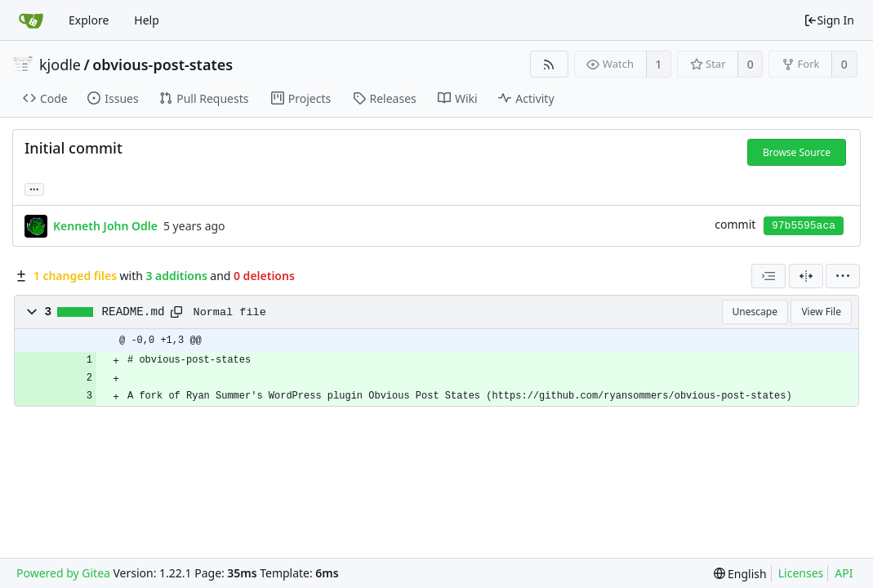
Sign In (829, 20)
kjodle (60, 65)
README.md (134, 312)
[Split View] (806, 276)
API (844, 573)
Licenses (801, 573)
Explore (89, 20)
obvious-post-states (163, 65)
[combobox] (768, 276)
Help (147, 20)
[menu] (843, 276)
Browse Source (797, 152)
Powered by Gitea (63, 573)
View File (821, 312)
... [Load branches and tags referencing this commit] (34, 188)
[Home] (31, 20)
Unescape (755, 312)
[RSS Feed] (549, 64)
